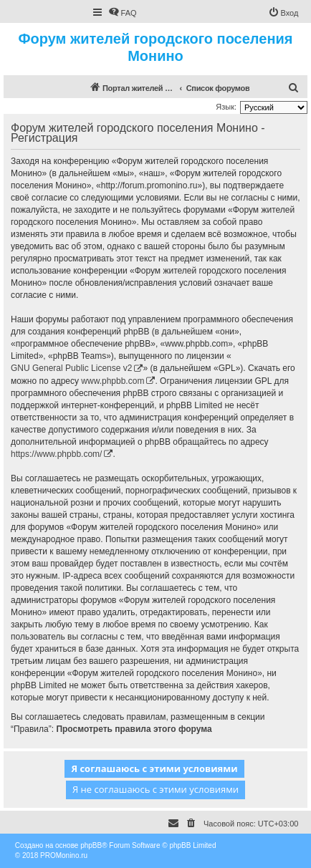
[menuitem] (123, 13)
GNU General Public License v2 (71, 368)
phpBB (91, 845)
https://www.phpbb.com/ (56, 454)
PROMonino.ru (64, 855)
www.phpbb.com (113, 381)
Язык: (226, 107)
